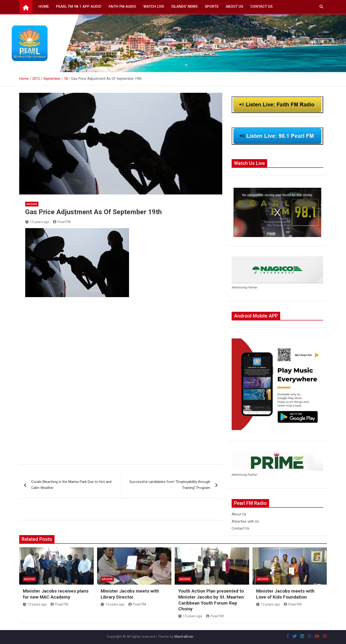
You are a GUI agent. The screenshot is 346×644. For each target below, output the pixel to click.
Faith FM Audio (122, 6)
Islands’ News (184, 6)
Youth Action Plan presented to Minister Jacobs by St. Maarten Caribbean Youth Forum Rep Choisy (211, 600)
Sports (212, 6)
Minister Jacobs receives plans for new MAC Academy (56, 594)
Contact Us (261, 6)
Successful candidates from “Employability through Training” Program (170, 485)
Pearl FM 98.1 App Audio (79, 6)
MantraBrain (184, 637)
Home (44, 6)
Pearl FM (62, 222)
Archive (32, 204)
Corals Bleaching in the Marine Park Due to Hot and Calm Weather (71, 485)
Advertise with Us (245, 521)
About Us (234, 6)
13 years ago (37, 222)
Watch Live (154, 6)
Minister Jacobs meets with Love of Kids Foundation (285, 594)
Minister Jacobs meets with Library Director (130, 594)
